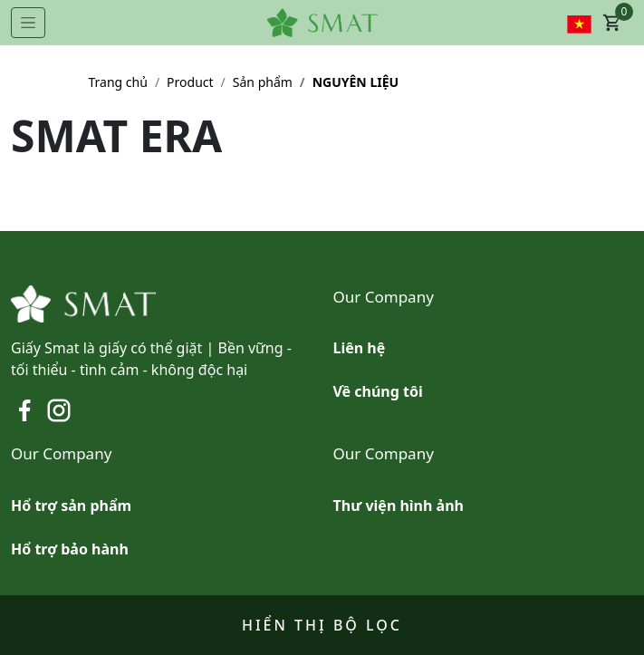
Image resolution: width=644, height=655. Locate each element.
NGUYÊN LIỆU (356, 82)
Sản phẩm (263, 82)
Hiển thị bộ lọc (322, 625)
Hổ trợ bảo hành (70, 549)
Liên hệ (360, 348)
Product (190, 82)
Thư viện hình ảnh (399, 506)
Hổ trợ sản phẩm (71, 506)
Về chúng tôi (378, 391)
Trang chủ (118, 82)
